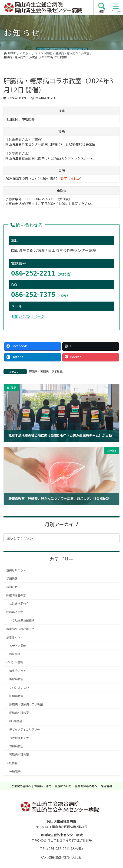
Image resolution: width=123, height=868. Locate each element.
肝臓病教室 (16, 696)
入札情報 (12, 763)
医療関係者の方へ (86, 786)
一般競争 (15, 771)
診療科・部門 (43, 786)
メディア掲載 (18, 646)
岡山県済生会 (15, 612)
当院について (63, 786)
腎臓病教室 (16, 746)
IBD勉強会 (16, 721)
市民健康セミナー (20, 738)
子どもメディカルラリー (25, 729)
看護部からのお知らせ (20, 629)
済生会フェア (18, 671)
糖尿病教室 (16, 679)
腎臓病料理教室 (19, 754)
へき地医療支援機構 (22, 620)
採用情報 (12, 579)
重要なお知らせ (16, 570)
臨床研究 (15, 654)
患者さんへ (13, 637)
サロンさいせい (19, 687)
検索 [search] (101, 11)
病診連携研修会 (19, 604)
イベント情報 (15, 662)
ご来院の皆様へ (21, 786)
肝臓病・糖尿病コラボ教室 (46, 371)
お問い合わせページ (28, 316)
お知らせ (12, 587)
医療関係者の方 (16, 595)
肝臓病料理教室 (19, 713)
